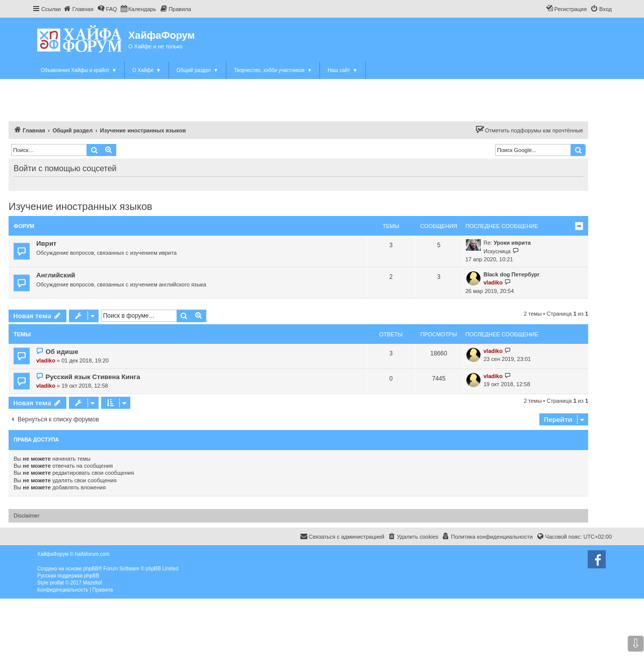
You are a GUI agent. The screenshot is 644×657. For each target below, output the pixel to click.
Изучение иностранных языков (80, 206)
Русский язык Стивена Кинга (93, 377)
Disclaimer (26, 516)
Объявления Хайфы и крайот (79, 70)
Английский (56, 275)
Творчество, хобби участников (273, 70)
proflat (57, 583)
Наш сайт (342, 70)
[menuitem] (78, 9)
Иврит (46, 243)
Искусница (497, 251)
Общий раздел (197, 70)
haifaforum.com (92, 554)
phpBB (91, 569)
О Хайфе (147, 70)
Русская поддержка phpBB (68, 576)
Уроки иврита (512, 243)
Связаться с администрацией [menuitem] (342, 536)
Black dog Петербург (512, 274)
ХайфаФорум (162, 35)
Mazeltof (93, 583)
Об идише (62, 352)
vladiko (493, 282)
